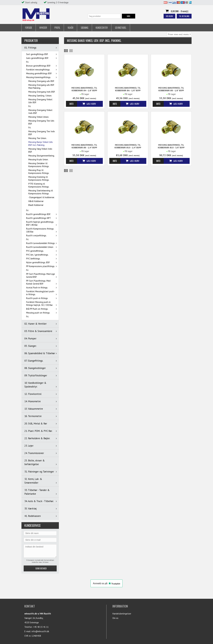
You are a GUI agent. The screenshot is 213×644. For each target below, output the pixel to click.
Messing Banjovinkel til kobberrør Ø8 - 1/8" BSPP (171, 89)
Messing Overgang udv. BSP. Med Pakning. (41, 86)
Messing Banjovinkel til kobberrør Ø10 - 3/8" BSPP (171, 146)
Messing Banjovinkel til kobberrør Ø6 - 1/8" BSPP (128, 89)
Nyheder (43, 28)
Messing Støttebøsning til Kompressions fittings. (41, 192)
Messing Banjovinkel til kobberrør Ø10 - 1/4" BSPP (128, 146)
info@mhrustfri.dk (40, 631)
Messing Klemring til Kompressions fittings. (39, 178)
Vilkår (70, 28)
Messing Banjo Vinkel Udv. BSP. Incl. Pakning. (41, 144)
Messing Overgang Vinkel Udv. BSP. (40, 101)
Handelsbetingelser (122, 614)
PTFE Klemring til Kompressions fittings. (39, 185)
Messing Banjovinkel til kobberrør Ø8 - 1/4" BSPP (84, 146)
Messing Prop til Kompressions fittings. (39, 172)
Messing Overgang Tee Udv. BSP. (41, 122)
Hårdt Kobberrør (36, 201)
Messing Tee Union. (37, 138)
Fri (27, 210)
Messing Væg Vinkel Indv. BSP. (40, 150)
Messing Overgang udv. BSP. (41, 81)
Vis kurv (169, 16)
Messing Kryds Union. (38, 159)
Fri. (28, 62)
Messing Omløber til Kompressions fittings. (39, 165)
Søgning (85, 28)
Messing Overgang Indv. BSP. (42, 92)
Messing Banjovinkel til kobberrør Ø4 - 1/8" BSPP (84, 89)
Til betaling (184, 16)
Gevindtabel (121, 28)
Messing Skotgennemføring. (41, 156)
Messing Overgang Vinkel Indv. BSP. (40, 112)
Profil (57, 28)
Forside (29, 28)
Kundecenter (102, 28)
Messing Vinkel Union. (39, 117)
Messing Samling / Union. (40, 96)
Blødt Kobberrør (36, 205)
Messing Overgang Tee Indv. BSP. (42, 133)
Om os (115, 618)
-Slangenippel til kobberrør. (41, 197)
